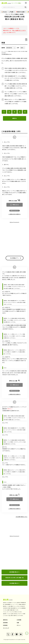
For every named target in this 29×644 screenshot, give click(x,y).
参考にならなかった (14, 211)
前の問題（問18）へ (14, 572)
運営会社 (5, 620)
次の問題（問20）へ (14, 583)
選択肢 (3, 48)
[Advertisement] (14, 553)
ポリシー (19, 625)
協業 (18, 623)
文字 (18, 48)
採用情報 (5, 623)
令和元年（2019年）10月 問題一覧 (14, 578)
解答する (14, 118)
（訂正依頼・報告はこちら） (7, 54)
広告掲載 (19, 620)
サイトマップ (6, 628)
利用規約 (5, 625)
